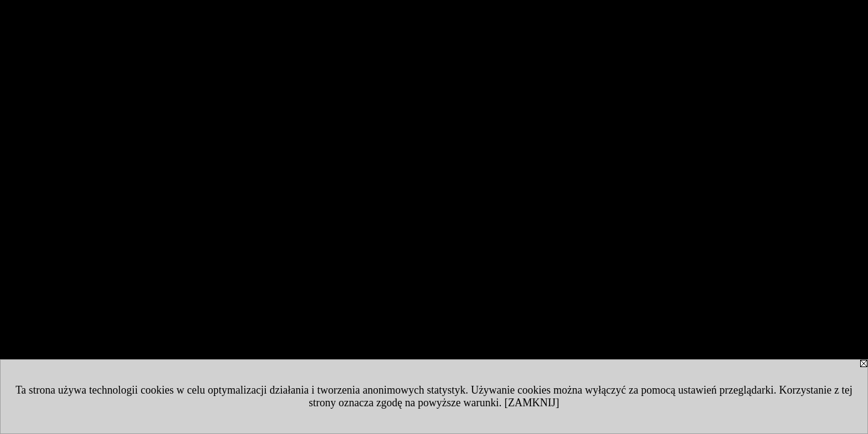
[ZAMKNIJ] (532, 403)
